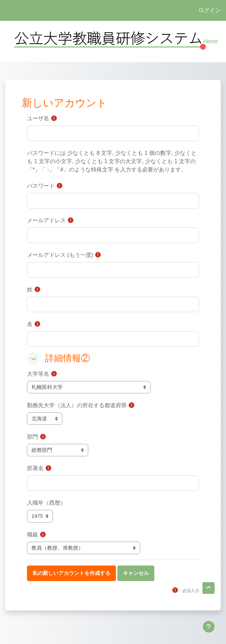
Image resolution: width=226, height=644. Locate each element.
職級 (33, 535)
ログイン (209, 10)
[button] (33, 358)
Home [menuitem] (211, 41)
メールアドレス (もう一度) (60, 255)
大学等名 (38, 374)
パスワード (41, 186)
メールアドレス (46, 220)
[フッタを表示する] (209, 627)
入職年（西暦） (46, 503)
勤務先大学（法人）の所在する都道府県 (77, 405)
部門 (33, 437)
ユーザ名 (38, 118)
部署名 (35, 468)
